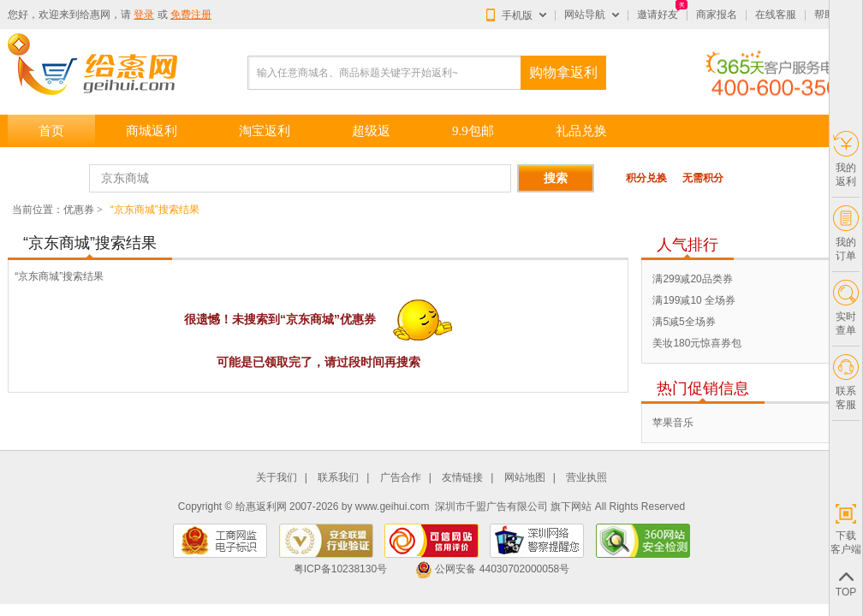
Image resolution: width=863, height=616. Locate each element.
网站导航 (585, 15)
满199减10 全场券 (694, 300)
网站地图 (525, 478)
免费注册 (191, 15)
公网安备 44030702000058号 (492, 569)
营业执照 (586, 478)
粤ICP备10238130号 (340, 569)
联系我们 (338, 478)
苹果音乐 (673, 423)
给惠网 (95, 15)
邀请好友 (658, 15)
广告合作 (401, 478)
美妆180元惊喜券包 (697, 343)
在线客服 (776, 15)
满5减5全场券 (684, 322)
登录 (144, 15)
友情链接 (462, 478)
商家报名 (717, 15)
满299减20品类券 (692, 279)
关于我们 (277, 478)
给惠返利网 (261, 506)
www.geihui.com (393, 506)
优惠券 (79, 210)
